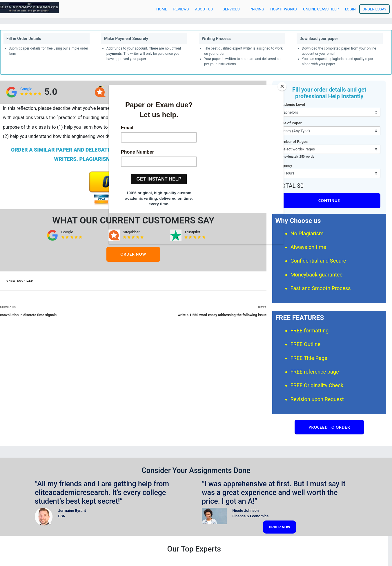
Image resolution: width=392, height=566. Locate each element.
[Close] (282, 86)
